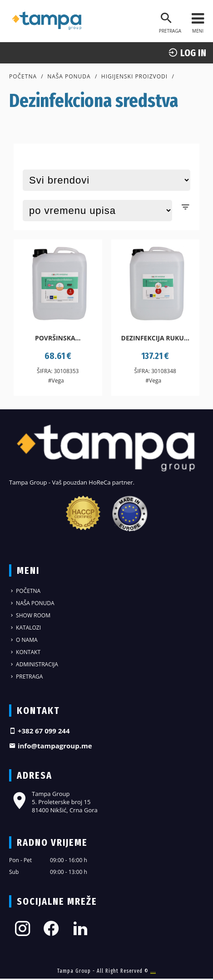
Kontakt (25, 652)
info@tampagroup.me (51, 746)
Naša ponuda (69, 76)
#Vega (56, 381)
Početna (23, 76)
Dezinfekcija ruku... (155, 338)
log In (187, 53)
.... (153, 971)
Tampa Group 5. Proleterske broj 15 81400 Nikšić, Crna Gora (53, 802)
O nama (23, 640)
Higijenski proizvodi (134, 76)
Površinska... (58, 338)
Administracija (34, 664)
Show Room (30, 615)
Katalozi (25, 628)
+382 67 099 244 (40, 731)
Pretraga (26, 677)
